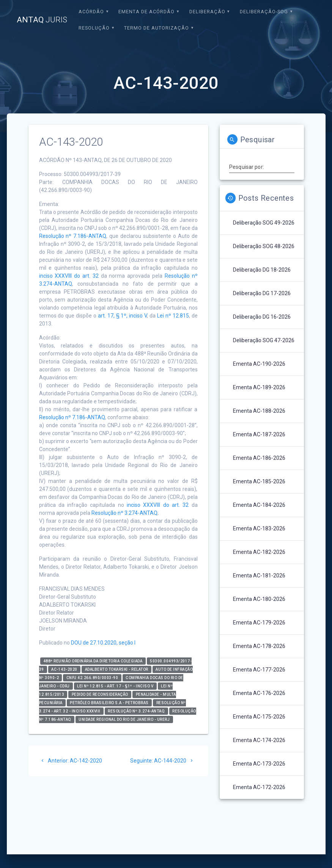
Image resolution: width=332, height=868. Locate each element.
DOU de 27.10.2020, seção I (103, 643)
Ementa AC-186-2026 (259, 458)
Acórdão (91, 12)
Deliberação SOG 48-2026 (264, 246)
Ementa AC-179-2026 (259, 623)
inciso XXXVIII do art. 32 (69, 276)
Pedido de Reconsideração (100, 694)
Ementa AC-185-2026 (259, 481)
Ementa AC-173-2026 (259, 764)
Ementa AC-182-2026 (259, 552)
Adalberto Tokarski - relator (117, 669)
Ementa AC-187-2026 (259, 434)
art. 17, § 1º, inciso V (122, 316)
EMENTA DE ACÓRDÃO (146, 12)
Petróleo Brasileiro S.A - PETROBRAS (109, 703)
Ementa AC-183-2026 (259, 528)
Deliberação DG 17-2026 (262, 293)
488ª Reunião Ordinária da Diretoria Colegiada (93, 661)
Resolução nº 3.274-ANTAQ (124, 513)
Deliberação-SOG (264, 12)
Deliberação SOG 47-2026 (264, 340)
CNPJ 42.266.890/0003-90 (92, 678)
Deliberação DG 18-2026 (262, 270)
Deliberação (207, 12)
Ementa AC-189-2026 (259, 387)
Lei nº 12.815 (173, 316)
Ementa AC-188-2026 (259, 411)
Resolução (94, 28)
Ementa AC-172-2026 (259, 787)
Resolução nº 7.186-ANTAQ (73, 236)
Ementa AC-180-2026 (259, 599)
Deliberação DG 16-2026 (262, 317)
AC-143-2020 (64, 669)
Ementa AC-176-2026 (259, 693)
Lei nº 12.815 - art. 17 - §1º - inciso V (115, 686)
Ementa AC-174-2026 (259, 740)
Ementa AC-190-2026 (259, 364)
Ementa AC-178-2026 (259, 646)
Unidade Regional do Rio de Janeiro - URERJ (124, 719)
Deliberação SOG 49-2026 (264, 223)
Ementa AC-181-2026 (259, 576)
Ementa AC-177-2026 (259, 670)
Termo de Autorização (157, 28)
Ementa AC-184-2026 (259, 505)
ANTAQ (42, 20)
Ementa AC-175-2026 (259, 717)
